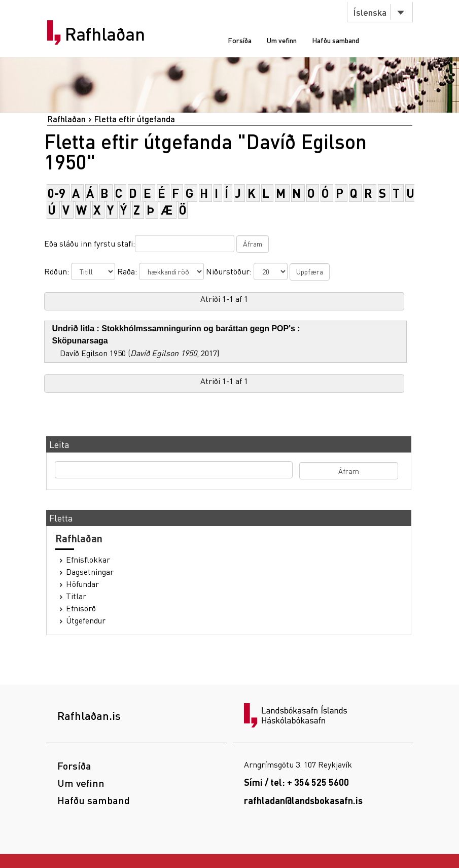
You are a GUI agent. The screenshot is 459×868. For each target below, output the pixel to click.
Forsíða (240, 40)
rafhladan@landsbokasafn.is (303, 800)
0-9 (57, 193)
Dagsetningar (90, 572)
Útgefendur (86, 620)
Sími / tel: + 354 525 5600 (296, 782)
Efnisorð (81, 608)
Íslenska (370, 12)
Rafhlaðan (105, 34)
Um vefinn (282, 40)
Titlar (76, 596)
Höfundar (82, 584)
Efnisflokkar (88, 560)
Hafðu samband (336, 40)
